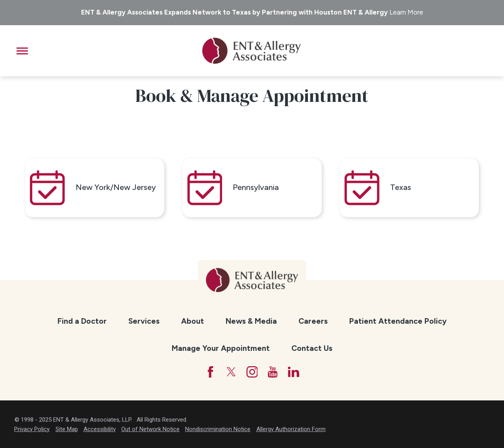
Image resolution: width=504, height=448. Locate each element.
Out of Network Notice (150, 429)
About (193, 321)
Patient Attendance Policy (398, 321)
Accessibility (100, 429)
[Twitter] (231, 372)
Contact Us (312, 348)
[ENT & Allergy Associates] (252, 51)
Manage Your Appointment (221, 348)
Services (144, 321)
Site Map (67, 429)
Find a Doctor (82, 321)
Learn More (406, 12)
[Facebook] (210, 372)
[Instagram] (252, 372)
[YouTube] (273, 372)
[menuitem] (82, 322)
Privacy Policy (32, 429)
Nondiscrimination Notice (218, 429)
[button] (22, 51)
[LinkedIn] (294, 372)
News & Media (251, 321)
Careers (313, 321)
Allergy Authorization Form (291, 429)
